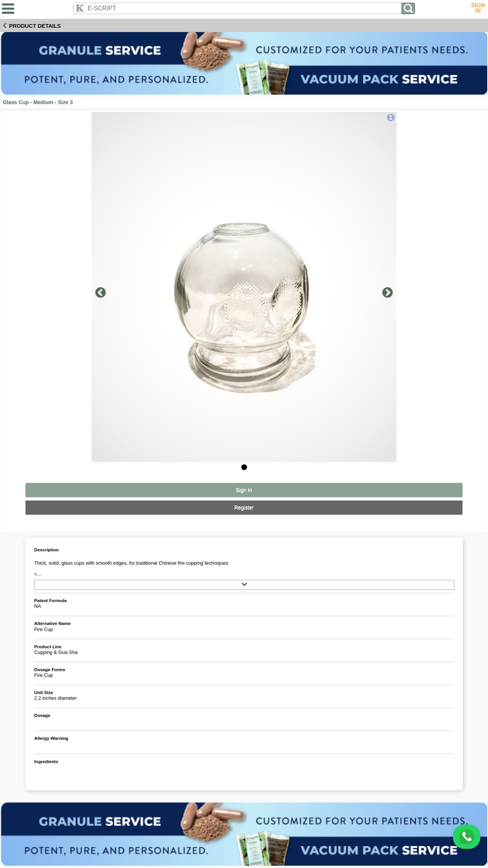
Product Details (35, 26)
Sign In (244, 490)
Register (244, 508)
